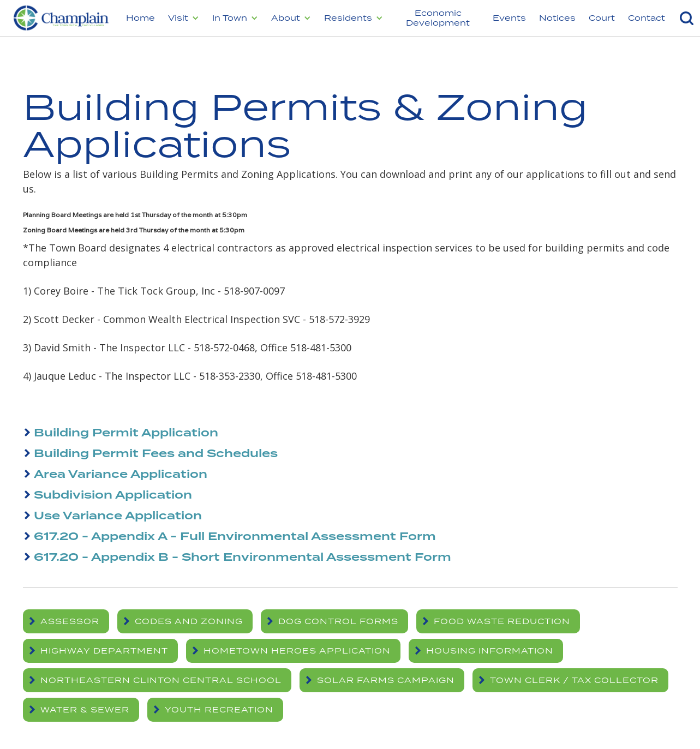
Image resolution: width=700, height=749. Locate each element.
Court (602, 18)
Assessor (70, 621)
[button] (184, 18)
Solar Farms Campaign (386, 680)
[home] (60, 18)
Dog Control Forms (338, 621)
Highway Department (104, 651)
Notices (557, 18)
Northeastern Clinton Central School (161, 680)
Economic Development (438, 18)
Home (140, 18)
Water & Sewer (85, 709)
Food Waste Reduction (502, 621)
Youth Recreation (219, 709)
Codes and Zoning (189, 621)
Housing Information (490, 651)
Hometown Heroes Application (297, 651)
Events (509, 18)
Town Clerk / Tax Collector (574, 680)
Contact (647, 18)
